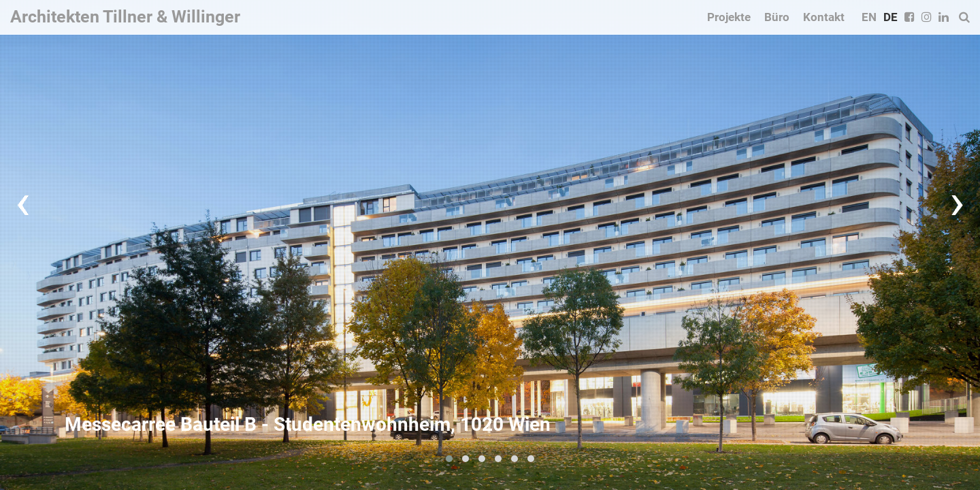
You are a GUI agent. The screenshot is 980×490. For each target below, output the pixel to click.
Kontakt (824, 17)
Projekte (729, 17)
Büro (777, 17)
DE (891, 17)
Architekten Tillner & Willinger (125, 17)
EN (869, 17)
